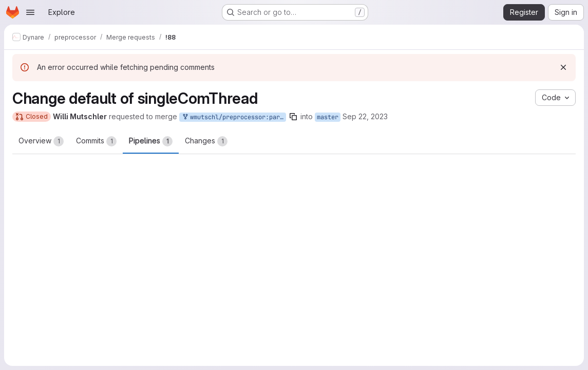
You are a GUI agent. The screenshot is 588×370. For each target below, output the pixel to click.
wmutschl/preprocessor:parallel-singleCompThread (234, 117)
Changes (206, 141)
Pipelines (151, 141)
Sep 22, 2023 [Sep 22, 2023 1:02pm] (365, 116)
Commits (96, 141)
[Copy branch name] (293, 117)
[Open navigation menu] (30, 12)
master (328, 117)
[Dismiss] (563, 67)
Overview (41, 141)
